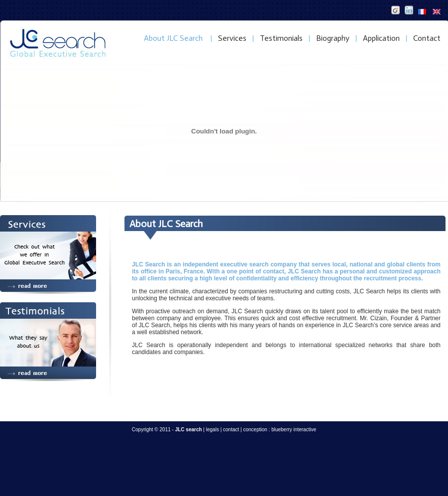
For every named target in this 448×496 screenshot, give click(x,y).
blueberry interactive (294, 430)
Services (232, 38)
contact (231, 430)
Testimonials (281, 38)
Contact (427, 38)
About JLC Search (173, 38)
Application (381, 38)
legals (213, 430)
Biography (333, 38)
